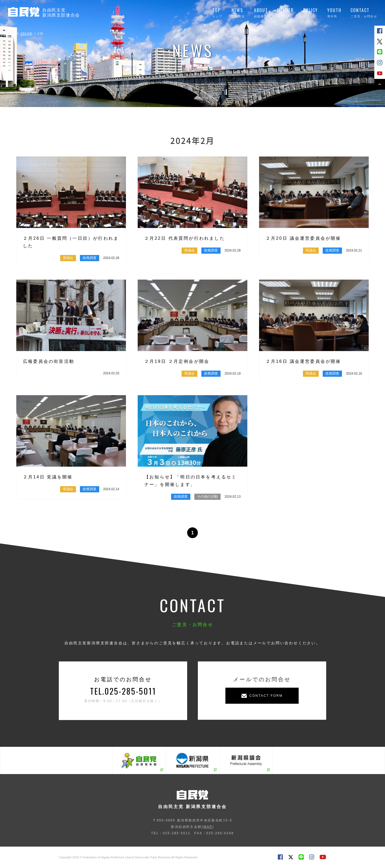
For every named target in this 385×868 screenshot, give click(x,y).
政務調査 (90, 258)
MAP (208, 827)
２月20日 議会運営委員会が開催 (303, 238)
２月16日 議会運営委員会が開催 (303, 361)
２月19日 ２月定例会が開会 (177, 361)
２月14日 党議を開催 (48, 477)
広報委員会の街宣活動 (49, 361)
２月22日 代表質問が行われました (185, 238)
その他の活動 (207, 496)
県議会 (68, 258)
